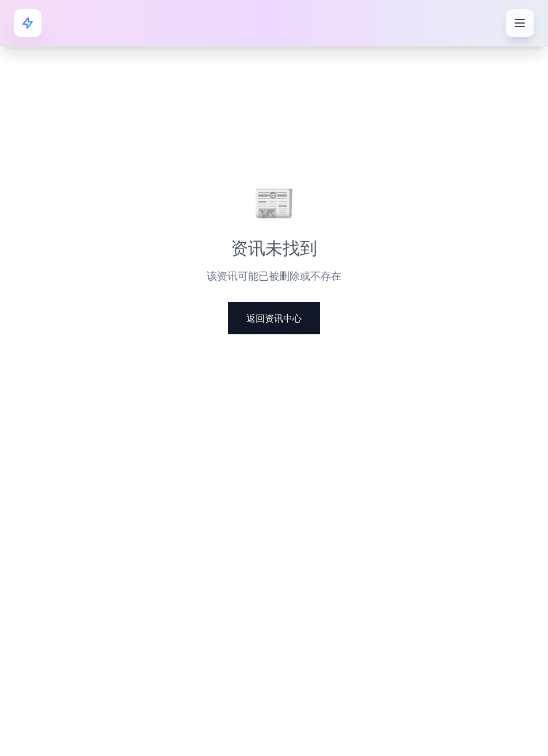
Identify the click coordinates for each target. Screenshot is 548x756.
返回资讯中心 (274, 318)
